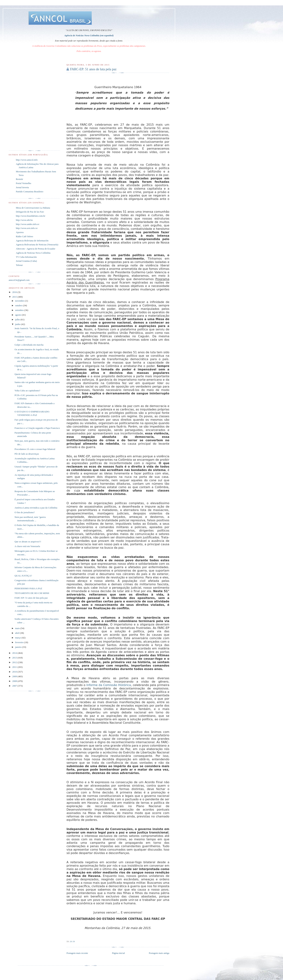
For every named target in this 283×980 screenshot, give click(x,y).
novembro (20, 301)
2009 (15, 676)
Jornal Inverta (22, 187)
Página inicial (118, 953)
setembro (20, 310)
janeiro (19, 647)
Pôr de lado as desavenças (27, 454)
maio (18, 628)
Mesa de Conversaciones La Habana (33, 208)
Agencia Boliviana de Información (32, 241)
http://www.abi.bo (24, 220)
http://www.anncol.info (27, 160)
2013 (15, 658)
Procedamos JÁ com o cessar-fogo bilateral (35, 449)
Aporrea (20, 232)
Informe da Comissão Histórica (109, 685)
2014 (15, 653)
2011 (15, 667)
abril (18, 633)
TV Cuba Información (26, 257)
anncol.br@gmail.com (19, 280)
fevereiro (20, 642)
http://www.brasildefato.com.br (31, 216)
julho (18, 319)
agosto (18, 315)
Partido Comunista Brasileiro (30, 192)
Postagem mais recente (77, 953)
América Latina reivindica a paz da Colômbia (36, 508)
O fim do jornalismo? (25, 512)
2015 (15, 297)
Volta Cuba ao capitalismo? (27, 391)
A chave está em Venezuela (27, 546)
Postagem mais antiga (159, 953)
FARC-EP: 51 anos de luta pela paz (93, 69)
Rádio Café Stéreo (24, 236)
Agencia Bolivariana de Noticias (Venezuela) (37, 245)
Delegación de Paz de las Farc (30, 212)
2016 (15, 292)
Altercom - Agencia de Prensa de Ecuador (36, 249)
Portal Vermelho (24, 183)
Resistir (19, 179)
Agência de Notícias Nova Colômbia (33, 253)
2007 (15, 686)
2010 (15, 672)
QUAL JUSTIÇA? (23, 576)
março (18, 638)
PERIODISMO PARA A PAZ (28, 588)
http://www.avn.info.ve (27, 228)
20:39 (72, 942)
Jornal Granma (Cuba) (26, 261)
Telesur (19, 265)
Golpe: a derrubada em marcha (29, 345)
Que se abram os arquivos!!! (28, 542)
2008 (15, 681)
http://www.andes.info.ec (28, 224)
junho (18, 324)
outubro (19, 305)
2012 (15, 662)
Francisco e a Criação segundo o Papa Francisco (37, 428)
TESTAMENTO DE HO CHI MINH (32, 593)
